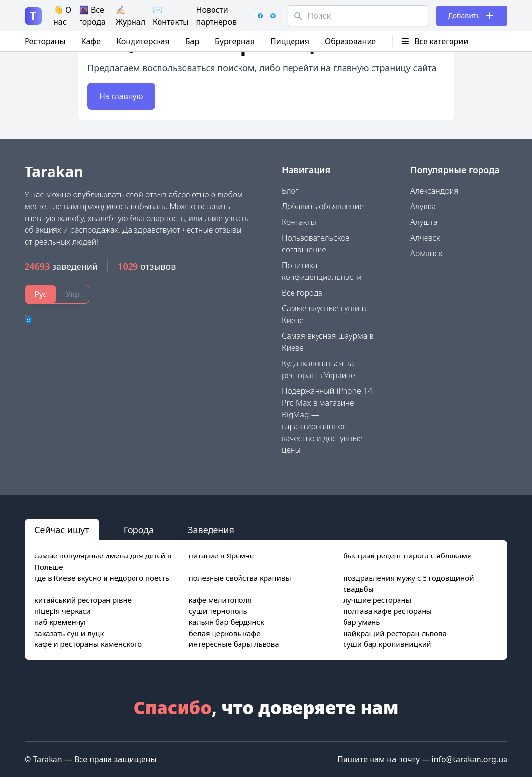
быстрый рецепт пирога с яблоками (407, 555)
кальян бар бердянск (226, 622)
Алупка (423, 206)
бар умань (361, 622)
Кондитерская (143, 41)
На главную (121, 96)
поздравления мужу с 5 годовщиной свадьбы (408, 583)
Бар (192, 41)
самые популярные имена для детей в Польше (103, 561)
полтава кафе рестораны (387, 611)
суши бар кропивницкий (387, 644)
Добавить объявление (323, 206)
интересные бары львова (234, 644)
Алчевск (425, 238)
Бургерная (235, 41)
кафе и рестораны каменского (88, 644)
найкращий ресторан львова (395, 633)
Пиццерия (290, 41)
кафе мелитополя (220, 600)
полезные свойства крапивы (240, 578)
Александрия (434, 191)
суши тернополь (218, 611)
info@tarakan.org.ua (470, 759)
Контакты (299, 222)
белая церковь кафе (225, 633)
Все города (302, 293)
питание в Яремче (221, 555)
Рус (40, 294)
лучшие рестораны (377, 600)
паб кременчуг (61, 622)
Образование (350, 41)
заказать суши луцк (69, 633)
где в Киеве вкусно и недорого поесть (102, 578)
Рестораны (45, 41)
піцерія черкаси (63, 611)
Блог (290, 191)
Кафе (91, 41)
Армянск (426, 253)
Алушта (424, 222)
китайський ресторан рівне (83, 600)
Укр (73, 294)
